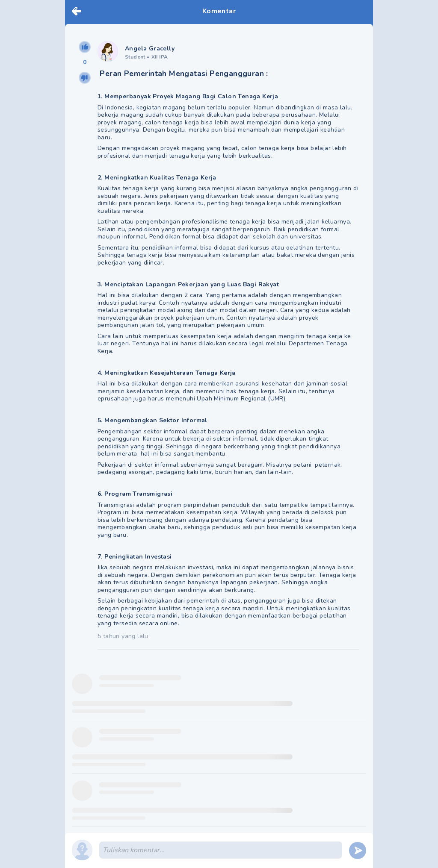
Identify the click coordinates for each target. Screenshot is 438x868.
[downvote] (85, 78)
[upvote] (85, 47)
